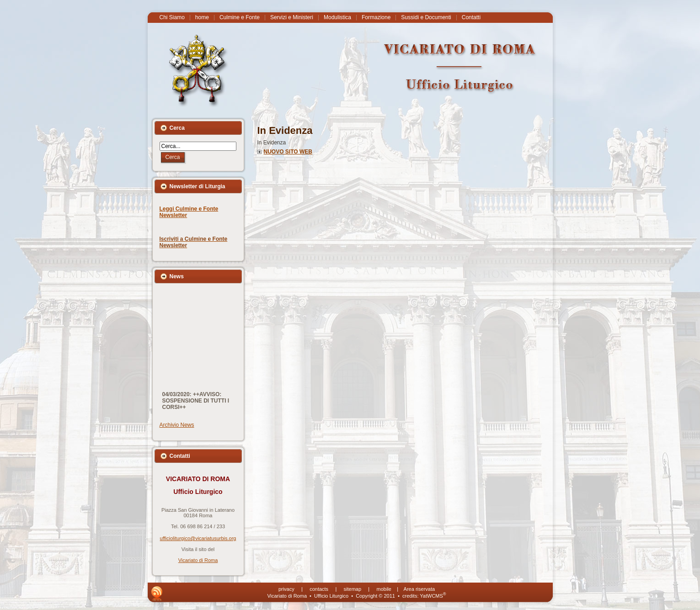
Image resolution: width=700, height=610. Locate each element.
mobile (384, 589)
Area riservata (419, 589)
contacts (319, 589)
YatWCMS (433, 596)
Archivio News (177, 425)
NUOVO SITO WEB (288, 152)
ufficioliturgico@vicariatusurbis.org (198, 538)
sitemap (353, 589)
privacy (286, 589)
